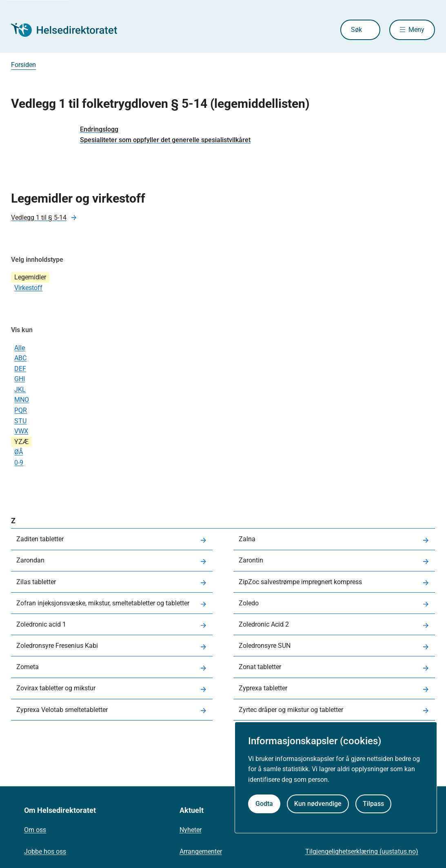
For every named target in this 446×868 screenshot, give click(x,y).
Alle (20, 348)
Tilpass (373, 804)
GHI (20, 379)
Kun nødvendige (318, 804)
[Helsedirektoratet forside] (70, 30)
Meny (416, 30)
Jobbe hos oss (45, 851)
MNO (22, 400)
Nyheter (191, 830)
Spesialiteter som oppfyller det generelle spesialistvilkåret (165, 140)
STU (20, 421)
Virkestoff (28, 288)
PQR (21, 410)
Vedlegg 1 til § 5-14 (39, 218)
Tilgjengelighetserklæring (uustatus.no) (362, 851)
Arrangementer (201, 851)
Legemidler (30, 277)
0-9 (19, 463)
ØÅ (19, 452)
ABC (20, 358)
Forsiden (23, 65)
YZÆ (21, 442)
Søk (356, 30)
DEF (20, 369)
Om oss (35, 830)
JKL (20, 389)
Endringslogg (99, 129)
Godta (264, 804)
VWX (21, 431)
